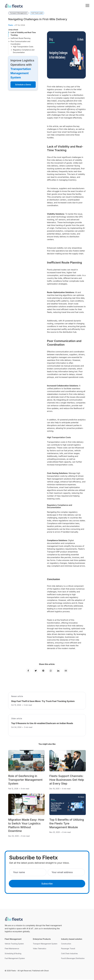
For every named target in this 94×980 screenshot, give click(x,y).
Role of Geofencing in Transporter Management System (25, 780)
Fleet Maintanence (12, 949)
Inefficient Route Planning (21, 38)
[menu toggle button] (87, 6)
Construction (66, 944)
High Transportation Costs (23, 47)
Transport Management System (45, 944)
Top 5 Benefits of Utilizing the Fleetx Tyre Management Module (67, 824)
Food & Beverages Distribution (73, 959)
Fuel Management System (15, 959)
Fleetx (11, 25)
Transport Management (18, 13)
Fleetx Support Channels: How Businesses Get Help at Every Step (67, 780)
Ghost (46, 971)
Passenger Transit (68, 949)
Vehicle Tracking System (14, 944)
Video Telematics (40, 949)
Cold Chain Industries (69, 954)
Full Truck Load (37, 13)
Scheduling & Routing (13, 954)
